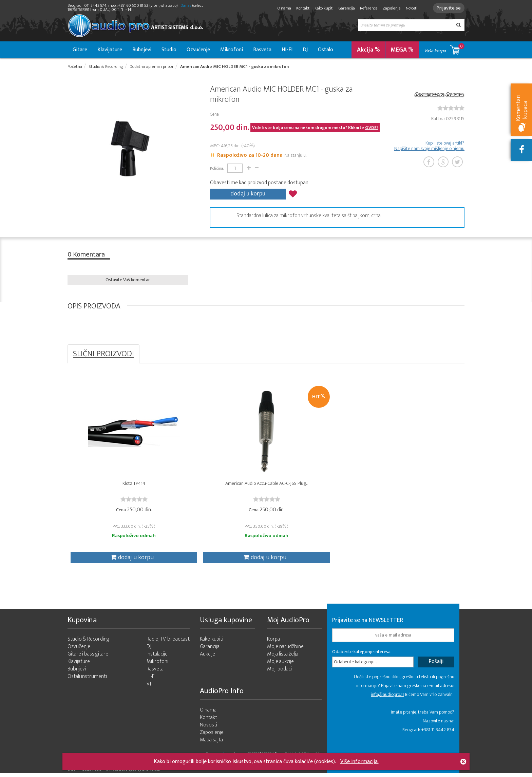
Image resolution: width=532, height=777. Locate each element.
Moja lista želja (283, 658)
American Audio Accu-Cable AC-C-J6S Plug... (216, 485)
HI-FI (287, 50)
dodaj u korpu (248, 194)
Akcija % (368, 50)
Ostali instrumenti (87, 680)
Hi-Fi (151, 680)
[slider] (451, 109)
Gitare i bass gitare (88, 658)
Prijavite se (448, 8)
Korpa (273, 643)
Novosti (410, 8)
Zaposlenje (390, 8)
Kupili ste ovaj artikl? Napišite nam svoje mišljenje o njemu (429, 147)
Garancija (345, 8)
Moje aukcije (280, 665)
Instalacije (157, 658)
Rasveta (262, 50)
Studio (169, 50)
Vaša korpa (444, 49)
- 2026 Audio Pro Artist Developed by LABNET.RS (120, 773)
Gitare (80, 50)
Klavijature (110, 50)
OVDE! (372, 128)
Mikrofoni (232, 50)
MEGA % (402, 50)
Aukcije (207, 658)
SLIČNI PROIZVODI (103, 354)
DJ (305, 50)
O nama (282, 8)
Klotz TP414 (117, 485)
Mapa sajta (211, 744)
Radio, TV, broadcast (168, 643)
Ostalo (326, 50)
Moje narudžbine (285, 650)
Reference (367, 8)
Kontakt (301, 8)
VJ (149, 688)
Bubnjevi (142, 50)
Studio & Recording (88, 643)
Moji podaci (279, 673)
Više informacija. (359, 762)
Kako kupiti (322, 8)
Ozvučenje (198, 50)
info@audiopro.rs (387, 698)
